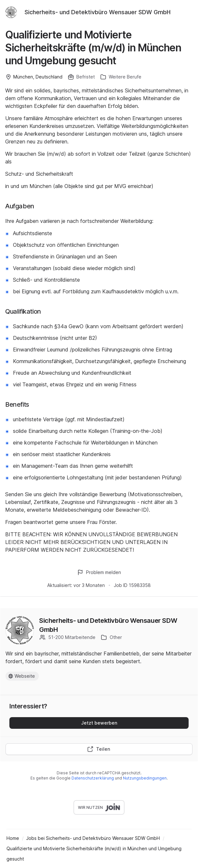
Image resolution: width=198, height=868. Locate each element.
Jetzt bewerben (99, 723)
